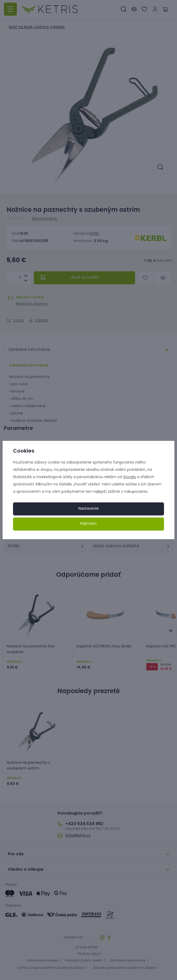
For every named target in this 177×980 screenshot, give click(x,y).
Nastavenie (88, 509)
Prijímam (88, 524)
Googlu (130, 477)
